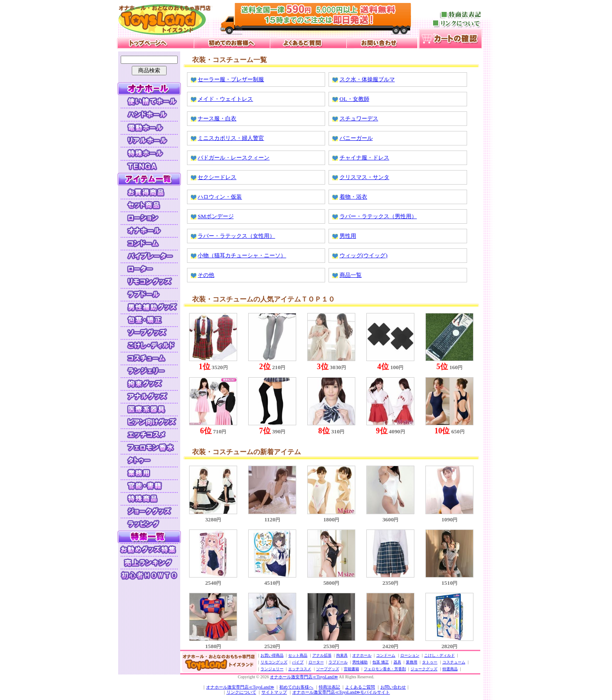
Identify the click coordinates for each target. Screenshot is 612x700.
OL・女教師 (354, 99)
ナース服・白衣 (217, 118)
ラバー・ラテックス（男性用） (378, 216)
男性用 (348, 236)
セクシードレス (217, 177)
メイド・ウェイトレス (225, 99)
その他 (206, 275)
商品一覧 (351, 275)
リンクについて (241, 692)
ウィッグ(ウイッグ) (364, 255)
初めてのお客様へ (296, 687)
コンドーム (386, 655)
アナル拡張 (322, 655)
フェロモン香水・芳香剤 (385, 669)
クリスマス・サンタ (364, 177)
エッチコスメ (300, 669)
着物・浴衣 (353, 197)
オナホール (362, 655)
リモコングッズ (274, 662)
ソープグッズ (328, 669)
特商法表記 (329, 687)
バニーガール (356, 138)
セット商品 (298, 655)
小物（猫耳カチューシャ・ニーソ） (242, 255)
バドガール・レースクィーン (234, 158)
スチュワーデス (359, 118)
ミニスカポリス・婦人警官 (231, 138)
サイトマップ (274, 692)
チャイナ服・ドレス (364, 158)
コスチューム (454, 662)
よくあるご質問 (360, 687)
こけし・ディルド (439, 655)
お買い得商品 (272, 655)
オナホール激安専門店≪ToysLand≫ (304, 677)
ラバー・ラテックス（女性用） (236, 236)
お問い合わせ (393, 687)
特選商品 (450, 669)
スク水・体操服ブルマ (367, 79)
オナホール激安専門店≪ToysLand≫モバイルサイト (341, 692)
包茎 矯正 (380, 662)
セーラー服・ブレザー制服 (231, 79)
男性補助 (360, 662)
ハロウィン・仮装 (220, 197)
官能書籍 (351, 669)
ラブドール (338, 662)
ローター (316, 662)
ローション (410, 655)
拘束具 (342, 655)
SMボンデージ (215, 216)
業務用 (412, 662)
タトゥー (430, 662)
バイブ (298, 662)
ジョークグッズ (424, 669)
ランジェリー (272, 669)
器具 (397, 662)
